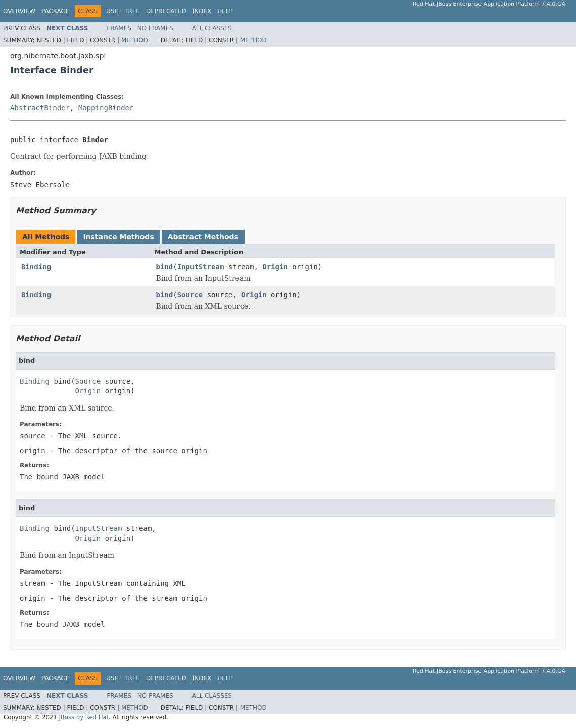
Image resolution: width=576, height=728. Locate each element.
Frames (119, 28)
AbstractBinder (40, 108)
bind (165, 267)
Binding (36, 267)
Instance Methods (118, 237)
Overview (19, 11)
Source (190, 295)
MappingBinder (106, 108)
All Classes (212, 28)
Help (225, 11)
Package (55, 11)
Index (202, 11)
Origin (275, 267)
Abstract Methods (203, 237)
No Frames (155, 28)
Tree (132, 11)
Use (112, 11)
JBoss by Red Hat (84, 717)
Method (135, 40)
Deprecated (166, 11)
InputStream (201, 267)
